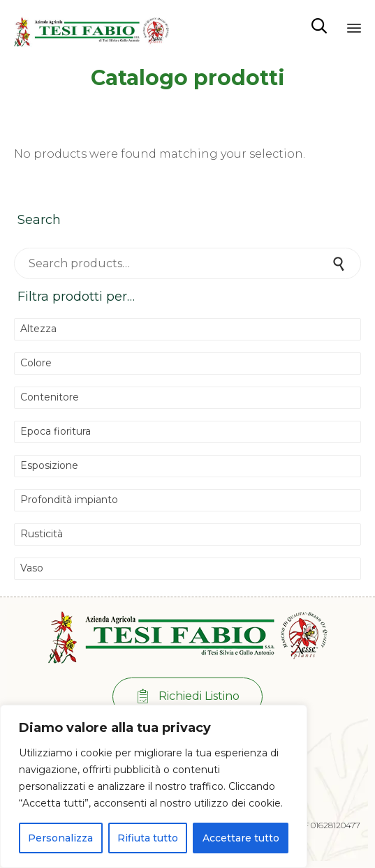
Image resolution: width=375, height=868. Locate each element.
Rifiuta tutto (148, 838)
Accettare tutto (241, 838)
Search (340, 263)
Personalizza (60, 838)
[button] (187, 697)
